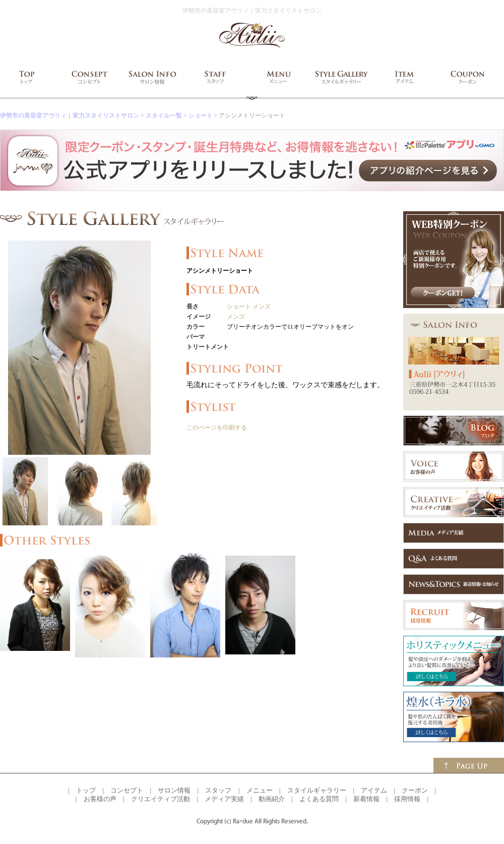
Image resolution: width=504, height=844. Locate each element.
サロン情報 (174, 790)
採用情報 (407, 799)
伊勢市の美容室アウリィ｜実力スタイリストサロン (70, 115)
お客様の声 (100, 799)
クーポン (415, 790)
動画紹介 (272, 799)
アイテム (374, 790)
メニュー (260, 790)
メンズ (262, 307)
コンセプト (127, 790)
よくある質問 (319, 799)
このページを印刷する (217, 428)
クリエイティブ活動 (161, 799)
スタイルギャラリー (317, 790)
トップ (86, 790)
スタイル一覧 (164, 115)
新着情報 (366, 799)
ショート (201, 115)
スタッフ (218, 790)
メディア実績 (224, 799)
